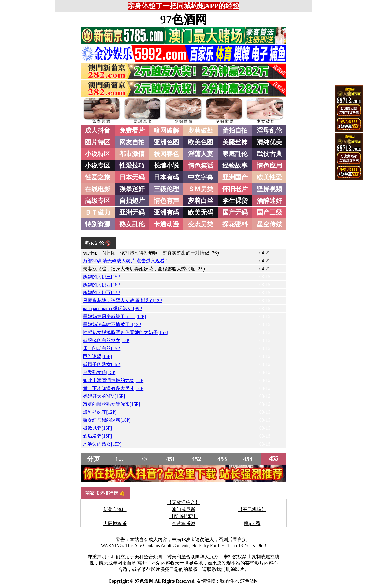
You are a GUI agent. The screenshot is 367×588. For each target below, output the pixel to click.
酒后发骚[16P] (97, 436)
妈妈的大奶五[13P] (102, 293)
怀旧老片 (235, 189)
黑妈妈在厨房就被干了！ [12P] (114, 316)
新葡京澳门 (115, 510)
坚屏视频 (269, 189)
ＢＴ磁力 (98, 212)
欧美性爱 (269, 177)
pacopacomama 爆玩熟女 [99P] (113, 309)
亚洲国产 (235, 177)
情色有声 (166, 201)
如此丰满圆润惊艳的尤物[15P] (114, 380)
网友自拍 (132, 142)
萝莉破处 (201, 130)
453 (222, 459)
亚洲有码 (166, 212)
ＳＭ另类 (201, 189)
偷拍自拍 (235, 130)
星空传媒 (269, 224)
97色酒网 (183, 19)
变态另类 (201, 224)
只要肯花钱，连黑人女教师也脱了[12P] (123, 301)
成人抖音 (98, 130)
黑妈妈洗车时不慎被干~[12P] (113, 324)
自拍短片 (132, 201)
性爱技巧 (132, 166)
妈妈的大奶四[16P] (102, 285)
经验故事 (235, 166)
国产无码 (235, 212)
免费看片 (132, 130)
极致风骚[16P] (97, 428)
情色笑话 (201, 166)
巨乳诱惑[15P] (97, 356)
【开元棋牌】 (252, 510)
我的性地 (229, 581)
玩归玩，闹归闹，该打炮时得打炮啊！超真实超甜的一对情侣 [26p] (152, 253)
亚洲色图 (166, 142)
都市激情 (132, 154)
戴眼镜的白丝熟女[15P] (107, 340)
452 (196, 459)
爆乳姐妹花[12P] (100, 412)
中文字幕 (201, 177)
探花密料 (235, 224)
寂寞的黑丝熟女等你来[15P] (111, 404)
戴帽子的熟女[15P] (102, 364)
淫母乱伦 (269, 130)
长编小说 (166, 166)
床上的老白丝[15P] (102, 348)
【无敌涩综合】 (183, 502)
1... (119, 459)
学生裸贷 (235, 201)
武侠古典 (269, 154)
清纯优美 (269, 142)
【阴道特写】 (183, 517)
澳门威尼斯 (183, 510)
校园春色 (166, 154)
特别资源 (98, 224)
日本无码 (132, 177)
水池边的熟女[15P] (102, 444)
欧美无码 (201, 212)
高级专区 (98, 201)
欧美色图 (201, 142)
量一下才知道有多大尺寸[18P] (114, 388)
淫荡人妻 (201, 154)
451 (171, 459)
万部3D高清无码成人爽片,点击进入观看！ (126, 261)
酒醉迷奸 (269, 201)
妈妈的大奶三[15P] (102, 277)
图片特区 (98, 142)
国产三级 (269, 212)
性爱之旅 (98, 177)
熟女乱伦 (132, 224)
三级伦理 (166, 189)
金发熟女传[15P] (100, 372)
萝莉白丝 (201, 201)
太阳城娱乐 (115, 524)
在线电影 (98, 189)
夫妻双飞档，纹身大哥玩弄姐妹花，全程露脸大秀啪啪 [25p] (145, 269)
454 (248, 459)
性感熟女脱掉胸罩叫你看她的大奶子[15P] (125, 332)
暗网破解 (166, 130)
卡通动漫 (166, 224)
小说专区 (98, 166)
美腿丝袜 (235, 142)
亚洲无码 (132, 212)
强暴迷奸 (132, 189)
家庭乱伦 (235, 154)
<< (145, 459)
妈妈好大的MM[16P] (104, 396)
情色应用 (269, 166)
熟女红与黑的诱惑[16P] (107, 420)
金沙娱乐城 (183, 524)
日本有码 (166, 177)
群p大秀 (252, 524)
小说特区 (98, 154)
